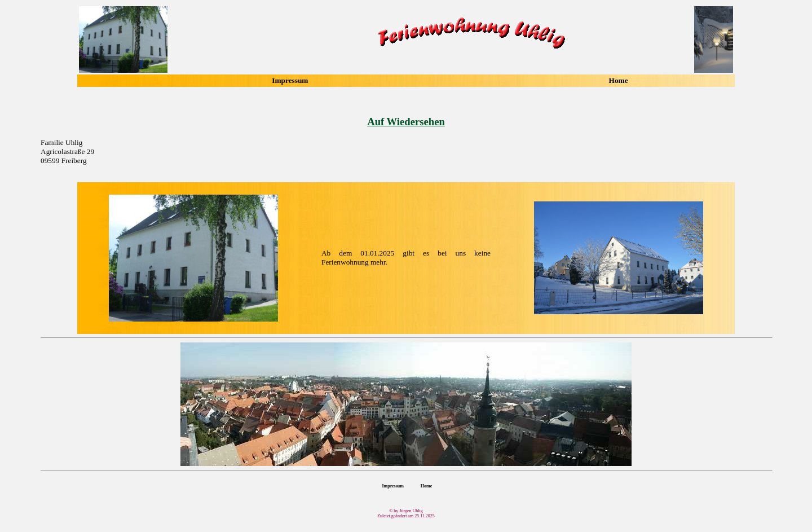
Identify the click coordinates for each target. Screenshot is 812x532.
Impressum (290, 80)
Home (619, 80)
